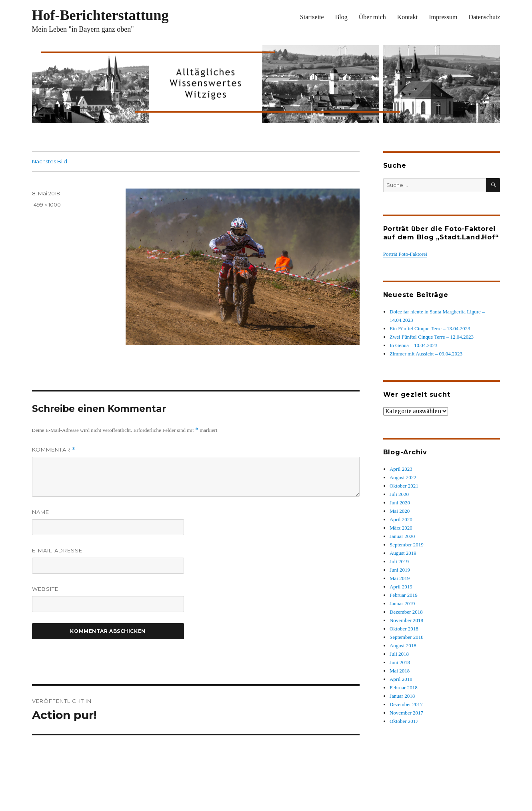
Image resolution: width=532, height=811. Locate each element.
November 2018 (406, 620)
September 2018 (407, 637)
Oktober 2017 (404, 721)
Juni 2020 (400, 503)
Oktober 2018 (404, 629)
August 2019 (403, 553)
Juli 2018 (399, 654)
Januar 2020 (402, 536)
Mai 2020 (400, 511)
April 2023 (401, 469)
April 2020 (401, 519)
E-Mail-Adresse (57, 550)
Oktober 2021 (404, 486)
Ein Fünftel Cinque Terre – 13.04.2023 (430, 328)
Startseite (312, 17)
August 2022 (403, 477)
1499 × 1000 (46, 205)
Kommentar (54, 450)
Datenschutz (484, 17)
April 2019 (401, 587)
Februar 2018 (404, 688)
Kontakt (408, 17)
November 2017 (406, 713)
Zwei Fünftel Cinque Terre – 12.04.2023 (432, 337)
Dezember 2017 (406, 704)
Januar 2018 (402, 696)
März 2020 (401, 528)
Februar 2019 (404, 595)
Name (41, 512)
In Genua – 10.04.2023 (414, 345)
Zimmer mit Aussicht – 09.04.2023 (426, 354)
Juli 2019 (399, 561)
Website (45, 589)
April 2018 (401, 679)
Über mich (372, 17)
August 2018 (403, 645)
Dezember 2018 (406, 612)
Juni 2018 (400, 662)
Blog (341, 17)
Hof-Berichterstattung (100, 15)
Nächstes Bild (50, 161)
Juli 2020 (399, 494)
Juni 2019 (400, 570)
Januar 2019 (402, 603)
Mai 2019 (400, 578)
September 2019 (407, 545)
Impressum (443, 17)
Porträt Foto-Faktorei (405, 254)
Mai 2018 (400, 671)
